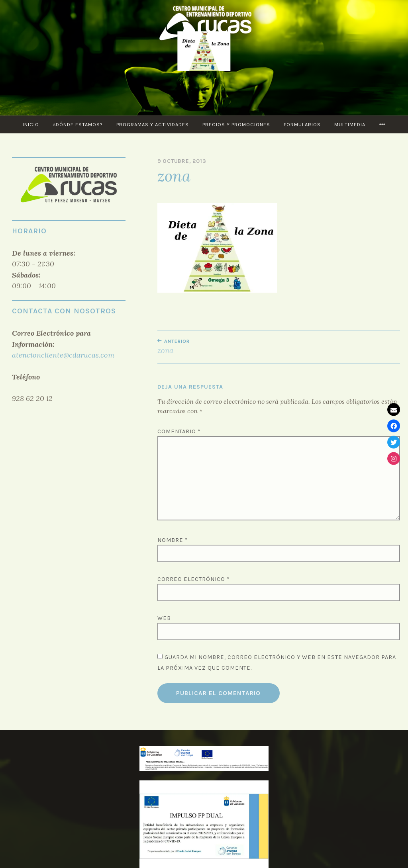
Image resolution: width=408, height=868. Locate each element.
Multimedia (350, 124)
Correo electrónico (194, 579)
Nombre (173, 540)
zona (218, 347)
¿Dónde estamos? (78, 124)
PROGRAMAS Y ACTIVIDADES (153, 124)
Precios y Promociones (236, 124)
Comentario (179, 431)
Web (164, 618)
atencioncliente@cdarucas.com (63, 355)
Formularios (302, 124)
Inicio (31, 124)
